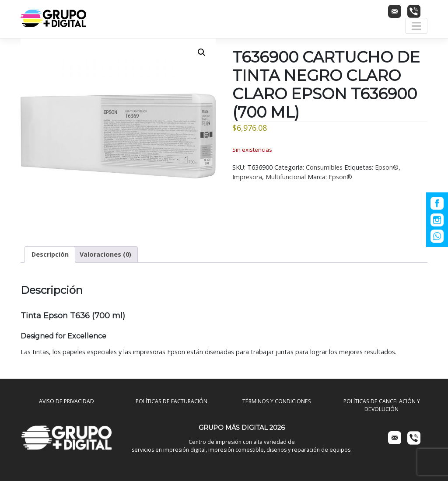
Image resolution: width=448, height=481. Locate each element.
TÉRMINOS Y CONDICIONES (277, 401)
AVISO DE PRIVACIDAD (66, 401)
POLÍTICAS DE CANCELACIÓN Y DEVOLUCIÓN (382, 405)
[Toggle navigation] (416, 26)
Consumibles (324, 167)
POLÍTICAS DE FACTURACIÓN (171, 401)
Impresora (247, 177)
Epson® (387, 167)
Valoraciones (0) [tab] (105, 254)
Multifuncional (286, 177)
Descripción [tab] (50, 254)
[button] (202, 52)
